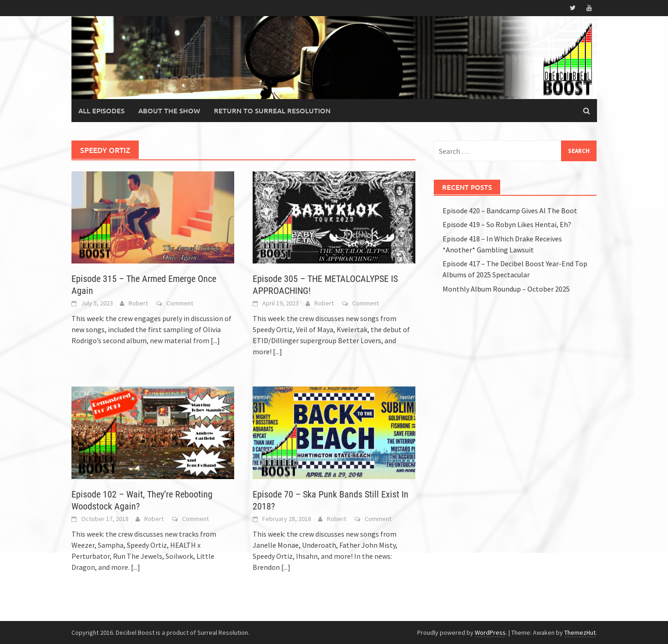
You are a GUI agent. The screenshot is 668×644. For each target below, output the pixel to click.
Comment (180, 303)
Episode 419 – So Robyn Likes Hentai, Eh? (507, 224)
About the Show (169, 111)
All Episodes (101, 111)
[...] (215, 340)
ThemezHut (580, 632)
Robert (138, 303)
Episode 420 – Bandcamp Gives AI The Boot (510, 211)
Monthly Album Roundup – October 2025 (506, 289)
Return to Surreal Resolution (272, 111)
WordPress (490, 632)
